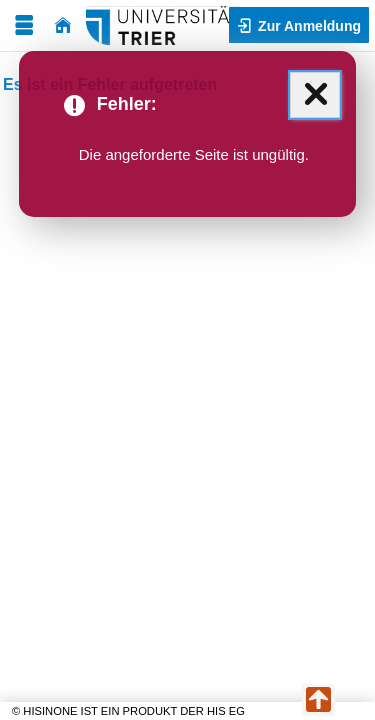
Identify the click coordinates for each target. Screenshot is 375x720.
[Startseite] (63, 25)
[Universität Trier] (162, 25)
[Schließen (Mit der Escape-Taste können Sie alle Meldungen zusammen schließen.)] (315, 95)
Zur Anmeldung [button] (307, 26)
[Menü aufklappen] (24, 25)
